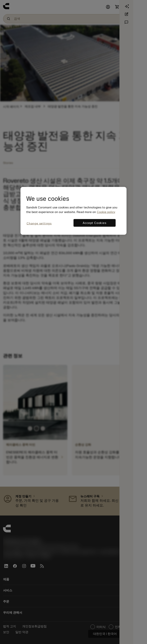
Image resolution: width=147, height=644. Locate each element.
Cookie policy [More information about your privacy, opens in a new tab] (106, 212)
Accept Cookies (94, 223)
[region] (73, 211)
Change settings (39, 224)
